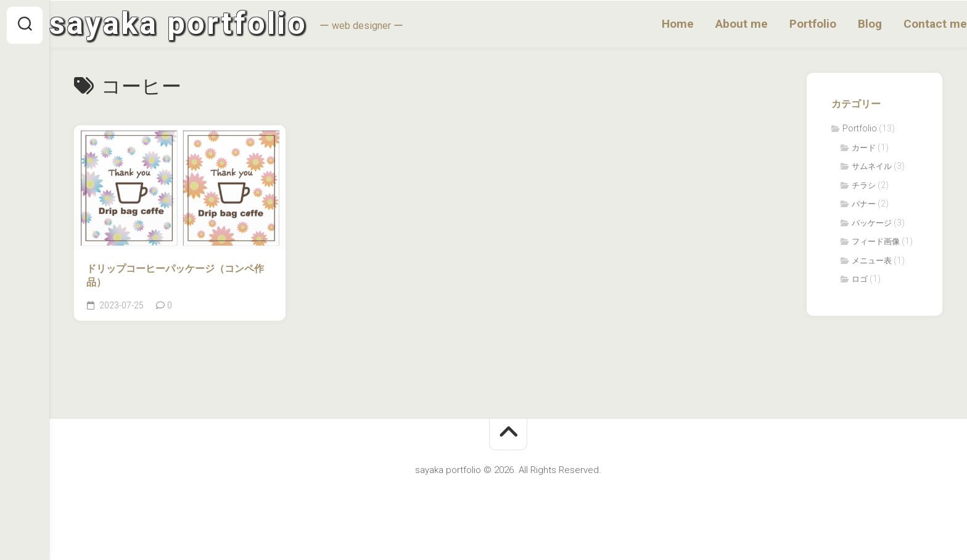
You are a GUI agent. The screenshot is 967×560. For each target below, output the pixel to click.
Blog (845, 24)
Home (653, 24)
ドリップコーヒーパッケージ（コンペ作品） (175, 278)
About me (717, 24)
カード (864, 150)
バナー (864, 207)
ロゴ (860, 282)
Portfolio (788, 24)
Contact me (911, 24)
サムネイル (872, 169)
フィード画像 (876, 245)
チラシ (864, 188)
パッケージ (872, 225)
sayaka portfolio (203, 25)
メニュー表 (872, 263)
